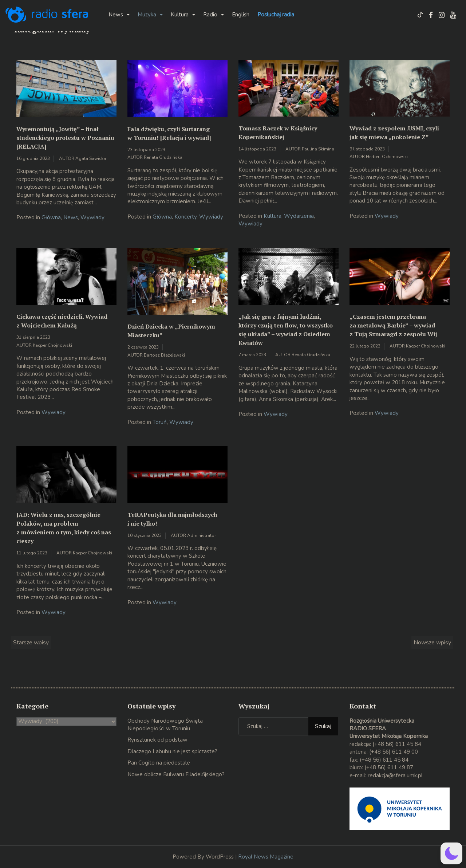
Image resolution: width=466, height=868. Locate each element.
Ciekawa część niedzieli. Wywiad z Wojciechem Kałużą (62, 321)
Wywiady (92, 217)
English (241, 15)
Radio (210, 15)
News (116, 15)
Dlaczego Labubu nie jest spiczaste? (172, 751)
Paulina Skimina (318, 149)
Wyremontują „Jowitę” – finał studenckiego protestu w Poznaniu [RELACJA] (65, 138)
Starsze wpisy (31, 643)
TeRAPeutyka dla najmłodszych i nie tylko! (172, 519)
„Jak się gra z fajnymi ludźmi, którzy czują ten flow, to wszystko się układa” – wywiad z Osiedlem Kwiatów (286, 330)
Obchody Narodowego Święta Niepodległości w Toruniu (165, 725)
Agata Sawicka (91, 158)
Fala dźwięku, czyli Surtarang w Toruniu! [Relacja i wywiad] (169, 133)
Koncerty (185, 217)
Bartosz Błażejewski (164, 355)
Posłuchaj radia (276, 15)
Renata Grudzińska (163, 157)
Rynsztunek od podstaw (157, 740)
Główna (51, 217)
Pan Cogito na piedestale (159, 763)
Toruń (160, 422)
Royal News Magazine (266, 857)
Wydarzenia (299, 216)
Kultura (180, 15)
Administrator (202, 535)
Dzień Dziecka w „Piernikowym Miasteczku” (171, 331)
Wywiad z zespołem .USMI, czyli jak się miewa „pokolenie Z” (394, 133)
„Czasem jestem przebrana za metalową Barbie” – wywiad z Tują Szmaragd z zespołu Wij (393, 325)
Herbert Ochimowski (387, 157)
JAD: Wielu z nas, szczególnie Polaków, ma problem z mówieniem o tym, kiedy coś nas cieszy (64, 528)
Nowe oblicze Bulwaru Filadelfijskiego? (176, 774)
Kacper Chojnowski (52, 345)
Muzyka (147, 15)
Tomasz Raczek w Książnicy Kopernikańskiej (278, 133)
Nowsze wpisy (432, 643)
